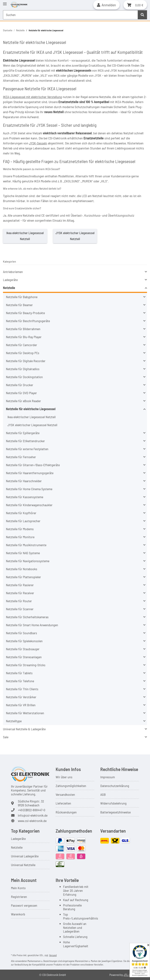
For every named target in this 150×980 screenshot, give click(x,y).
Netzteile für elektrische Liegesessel (31, 409)
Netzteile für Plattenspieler (23, 577)
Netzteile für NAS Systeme (23, 553)
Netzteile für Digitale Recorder (26, 361)
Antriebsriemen (13, 272)
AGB (103, 794)
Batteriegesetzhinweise (115, 812)
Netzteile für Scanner (20, 609)
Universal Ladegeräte (25, 856)
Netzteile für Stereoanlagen (24, 657)
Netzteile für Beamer (19, 305)
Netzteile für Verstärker (21, 697)
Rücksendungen (66, 812)
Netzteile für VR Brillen (21, 705)
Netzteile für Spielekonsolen (24, 641)
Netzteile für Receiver (20, 593)
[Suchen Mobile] (70, 15)
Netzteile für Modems (20, 529)
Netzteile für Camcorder (21, 345)
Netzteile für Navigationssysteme (28, 561)
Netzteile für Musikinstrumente (26, 545)
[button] (106, 5)
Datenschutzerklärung (115, 786)
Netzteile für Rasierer (20, 585)
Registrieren (19, 897)
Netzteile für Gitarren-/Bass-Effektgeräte (33, 465)
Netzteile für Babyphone (22, 297)
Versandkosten (65, 794)
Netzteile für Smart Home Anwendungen (32, 625)
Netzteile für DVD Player (21, 393)
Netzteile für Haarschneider (24, 481)
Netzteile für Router (19, 601)
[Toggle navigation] (5, 2)
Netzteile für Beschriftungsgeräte (28, 321)
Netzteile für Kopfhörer (21, 513)
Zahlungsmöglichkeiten (71, 786)
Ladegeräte (10, 280)
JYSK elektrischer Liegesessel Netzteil (32, 425)
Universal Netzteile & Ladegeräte (24, 729)
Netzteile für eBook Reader (23, 401)
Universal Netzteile (23, 865)
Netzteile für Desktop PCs (23, 353)
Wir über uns (64, 777)
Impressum (108, 777)
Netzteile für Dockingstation (24, 377)
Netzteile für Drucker (20, 385)
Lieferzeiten (63, 803)
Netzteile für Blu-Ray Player (24, 337)
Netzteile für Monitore (20, 537)
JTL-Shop (129, 975)
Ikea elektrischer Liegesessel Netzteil (32, 417)
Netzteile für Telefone (20, 681)
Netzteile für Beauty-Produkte (25, 313)
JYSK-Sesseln (38, 143)
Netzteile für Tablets (19, 673)
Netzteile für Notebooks (22, 569)
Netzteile (9, 288)
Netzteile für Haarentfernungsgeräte (30, 473)
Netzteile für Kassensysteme (25, 497)
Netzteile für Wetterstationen (25, 713)
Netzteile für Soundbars (21, 633)
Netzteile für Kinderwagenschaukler (29, 505)
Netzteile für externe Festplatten (27, 449)
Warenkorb (18, 914)
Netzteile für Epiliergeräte (23, 433)
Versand (53, 955)
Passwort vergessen (24, 905)
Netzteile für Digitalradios (23, 369)
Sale (6, 737)
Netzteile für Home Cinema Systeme (29, 489)
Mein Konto (18, 888)
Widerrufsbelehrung (113, 803)
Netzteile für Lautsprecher (23, 521)
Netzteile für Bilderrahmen (23, 329)
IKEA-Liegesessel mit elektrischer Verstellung (32, 97)
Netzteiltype (14, 721)
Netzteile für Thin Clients (22, 689)
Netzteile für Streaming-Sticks (26, 665)
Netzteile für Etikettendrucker (25, 441)
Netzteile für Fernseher (21, 457)
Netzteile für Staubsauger (23, 649)
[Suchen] (142, 15)
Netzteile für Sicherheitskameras (27, 617)
